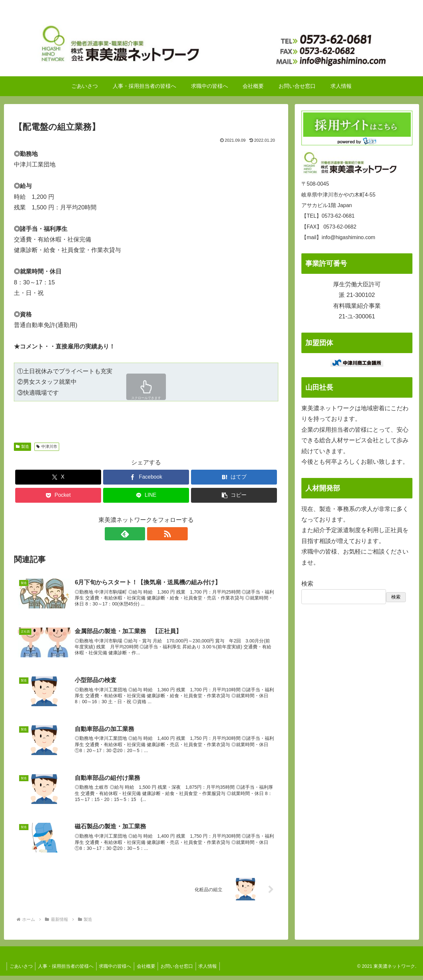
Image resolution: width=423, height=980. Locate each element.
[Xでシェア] (58, 477)
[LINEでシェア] (146, 495)
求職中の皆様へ (119, 970)
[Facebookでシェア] (146, 477)
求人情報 (216, 970)
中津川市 (47, 447)
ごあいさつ (22, 970)
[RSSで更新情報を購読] (154, 534)
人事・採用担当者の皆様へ (68, 970)
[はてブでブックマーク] (234, 477)
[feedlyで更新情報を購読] (138, 534)
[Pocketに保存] (58, 495)
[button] (234, 495)
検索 (307, 584)
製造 (22, 447)
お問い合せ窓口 (184, 970)
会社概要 (151, 970)
